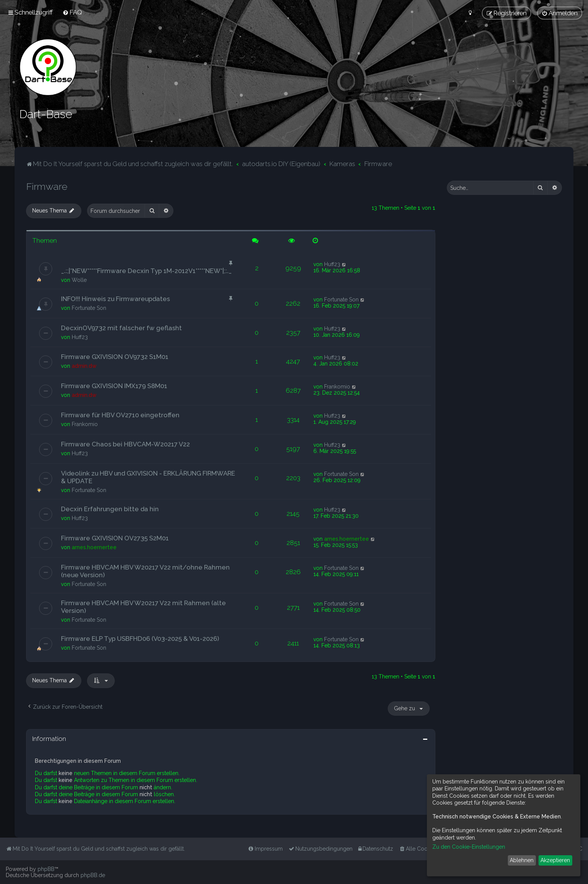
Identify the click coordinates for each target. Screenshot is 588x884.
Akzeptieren (555, 860)
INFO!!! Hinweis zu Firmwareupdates (115, 298)
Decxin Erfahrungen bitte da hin (110, 509)
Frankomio (337, 386)
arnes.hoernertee (94, 547)
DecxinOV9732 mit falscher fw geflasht (121, 327)
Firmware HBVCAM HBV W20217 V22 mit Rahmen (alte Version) (143, 606)
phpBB (46, 869)
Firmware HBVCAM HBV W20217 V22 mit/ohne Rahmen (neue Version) (145, 571)
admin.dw (84, 365)
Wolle (79, 279)
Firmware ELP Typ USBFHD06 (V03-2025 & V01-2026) (140, 638)
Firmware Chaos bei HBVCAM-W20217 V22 (125, 444)
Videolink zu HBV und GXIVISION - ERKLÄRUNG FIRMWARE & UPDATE (148, 477)
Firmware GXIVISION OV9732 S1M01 (115, 356)
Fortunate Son (89, 307)
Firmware (47, 186)
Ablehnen (522, 860)
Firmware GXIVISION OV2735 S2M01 (115, 538)
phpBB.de (93, 875)
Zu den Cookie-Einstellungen (469, 847)
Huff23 (332, 263)
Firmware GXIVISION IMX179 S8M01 (114, 385)
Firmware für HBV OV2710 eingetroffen (120, 415)
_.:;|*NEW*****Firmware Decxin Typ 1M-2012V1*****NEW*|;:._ (146, 270)
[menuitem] (72, 12)
